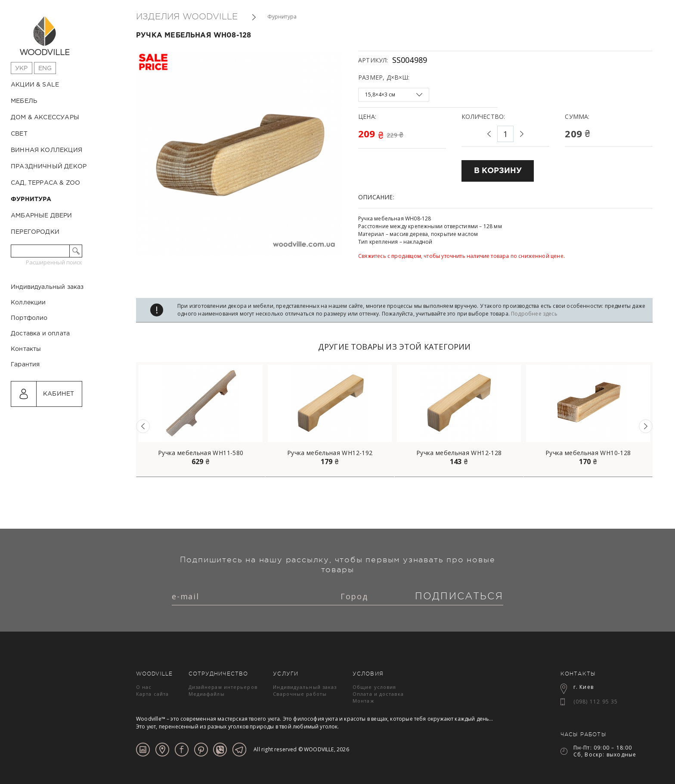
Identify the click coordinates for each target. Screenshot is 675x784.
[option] (201, 420)
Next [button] (646, 426)
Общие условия (374, 687)
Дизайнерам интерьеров (223, 687)
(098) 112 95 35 (596, 702)
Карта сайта (152, 694)
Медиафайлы (207, 694)
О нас (144, 687)
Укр (22, 68)
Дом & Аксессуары (45, 118)
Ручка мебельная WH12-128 (459, 453)
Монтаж (364, 701)
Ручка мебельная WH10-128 (588, 453)
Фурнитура (31, 199)
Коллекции (28, 339)
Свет (19, 134)
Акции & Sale (35, 85)
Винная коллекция (46, 150)
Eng (45, 68)
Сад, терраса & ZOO (45, 183)
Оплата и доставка (378, 694)
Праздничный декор (49, 167)
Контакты (26, 386)
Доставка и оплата (40, 370)
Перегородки (35, 232)
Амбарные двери (42, 216)
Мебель (24, 101)
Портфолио (29, 355)
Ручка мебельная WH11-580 (201, 453)
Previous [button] (143, 426)
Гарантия (25, 401)
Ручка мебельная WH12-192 (330, 453)
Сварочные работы (300, 694)
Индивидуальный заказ (47, 324)
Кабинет (59, 431)
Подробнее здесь (534, 314)
